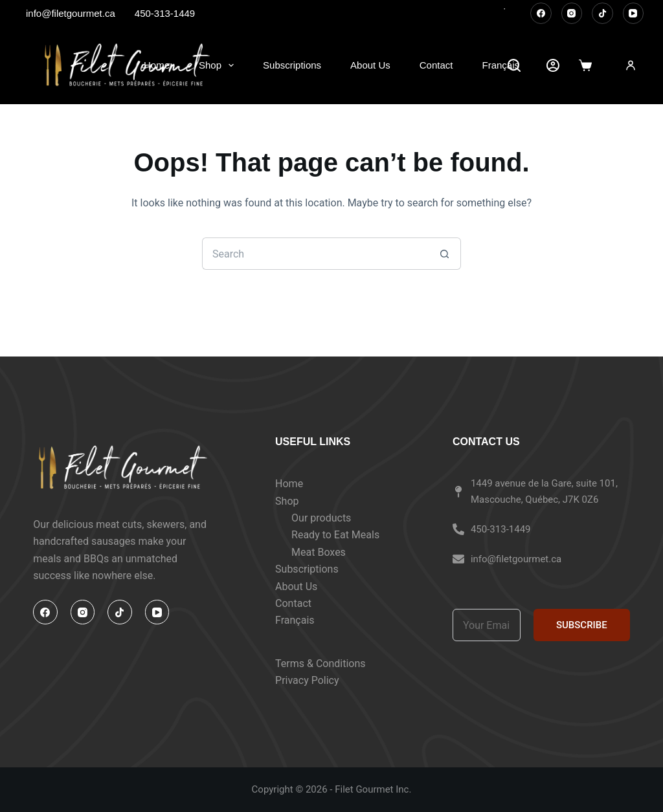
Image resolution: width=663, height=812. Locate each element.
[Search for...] (315, 254)
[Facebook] (541, 13)
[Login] (631, 65)
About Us (370, 65)
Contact (436, 65)
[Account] (553, 65)
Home (157, 65)
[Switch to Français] (501, 65)
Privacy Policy (307, 680)
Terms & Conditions (320, 664)
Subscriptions (292, 65)
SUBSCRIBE (582, 625)
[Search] (514, 65)
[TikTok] (602, 13)
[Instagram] (572, 13)
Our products (321, 518)
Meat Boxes (319, 552)
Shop (219, 65)
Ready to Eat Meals (335, 535)
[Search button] (445, 254)
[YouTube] (634, 13)
